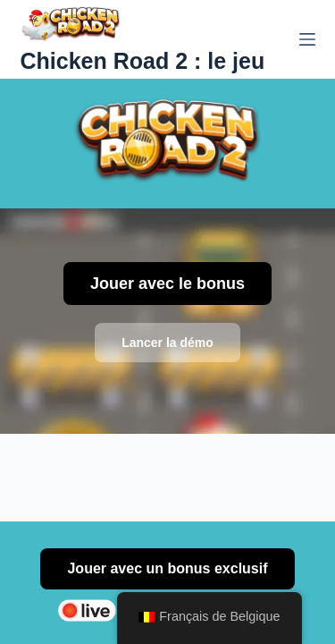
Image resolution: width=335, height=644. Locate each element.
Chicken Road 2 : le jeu (143, 61)
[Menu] (307, 39)
